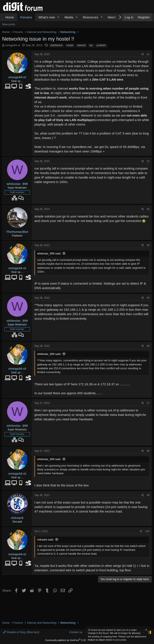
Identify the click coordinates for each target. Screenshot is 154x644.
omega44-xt (13, 45)
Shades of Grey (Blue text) (21, 632)
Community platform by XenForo (77, 640)
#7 (148, 403)
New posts (9, 24)
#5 (148, 298)
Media (69, 17)
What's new (47, 17)
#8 (148, 451)
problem (101, 45)
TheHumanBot (17, 232)
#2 (148, 161)
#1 (148, 54)
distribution (57, 45)
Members (114, 17)
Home (10, 17)
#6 (148, 346)
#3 (148, 209)
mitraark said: (45, 540)
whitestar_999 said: (49, 253)
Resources (91, 17)
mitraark (17, 518)
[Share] (143, 54)
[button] (58, 17)
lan (91, 45)
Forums (26, 17)
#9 (148, 495)
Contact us (76, 632)
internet (81, 45)
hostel (70, 45)
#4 (148, 245)
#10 (147, 531)
